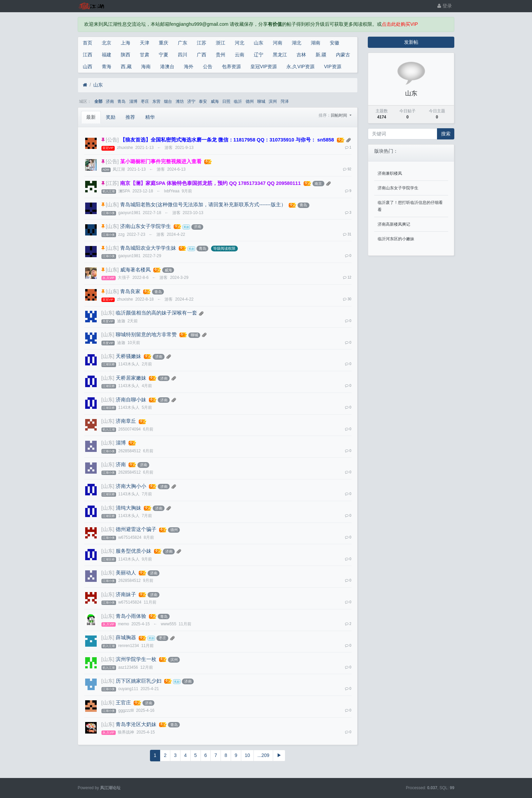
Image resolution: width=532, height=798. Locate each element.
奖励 (111, 117)
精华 (150, 117)
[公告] (112, 140)
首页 (88, 43)
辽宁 (259, 55)
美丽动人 (126, 573)
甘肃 (145, 55)
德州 (250, 101)
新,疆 (321, 55)
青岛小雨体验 (131, 616)
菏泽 (285, 101)
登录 (445, 6)
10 (247, 755)
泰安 (203, 101)
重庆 (164, 43)
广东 (183, 43)
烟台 (168, 101)
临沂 (238, 101)
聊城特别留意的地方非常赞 (146, 335)
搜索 (446, 134)
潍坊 (180, 101)
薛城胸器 (126, 638)
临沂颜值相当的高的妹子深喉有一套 (156, 313)
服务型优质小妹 (134, 551)
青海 (107, 66)
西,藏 (126, 66)
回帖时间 (339, 115)
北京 (107, 43)
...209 (263, 755)
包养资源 (231, 66)
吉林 (301, 55)
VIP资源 (333, 66)
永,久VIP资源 (300, 66)
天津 (145, 43)
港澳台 (167, 66)
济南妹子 (126, 594)
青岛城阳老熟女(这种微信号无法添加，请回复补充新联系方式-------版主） (203, 205)
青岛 (121, 101)
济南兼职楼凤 (390, 173)
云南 (240, 55)
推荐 (130, 117)
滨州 (273, 101)
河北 (240, 43)
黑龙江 (280, 55)
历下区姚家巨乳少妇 (139, 681)
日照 (226, 101)
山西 (88, 66)
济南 (110, 101)
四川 (183, 55)
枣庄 (145, 101)
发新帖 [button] (411, 42)
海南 (146, 66)
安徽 (335, 43)
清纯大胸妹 (128, 508)
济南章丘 (126, 421)
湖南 (316, 43)
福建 (107, 55)
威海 (215, 101)
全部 (98, 101)
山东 (259, 43)
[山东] (112, 205)
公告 (208, 66)
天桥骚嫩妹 (128, 356)
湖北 (297, 43)
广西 (202, 55)
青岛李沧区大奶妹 (136, 724)
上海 (126, 43)
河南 (278, 43)
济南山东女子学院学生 (146, 226)
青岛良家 (130, 291)
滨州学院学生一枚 (136, 659)
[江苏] (112, 183)
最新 (91, 117)
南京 (318, 184)
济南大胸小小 (131, 486)
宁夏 (164, 55)
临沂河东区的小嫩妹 (396, 239)
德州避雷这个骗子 (136, 529)
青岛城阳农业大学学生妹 (148, 248)
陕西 (126, 55)
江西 (88, 55)
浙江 (221, 43)
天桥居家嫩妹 (131, 378)
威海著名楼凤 (135, 270)
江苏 (202, 43)
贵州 (221, 55)
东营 (156, 101)
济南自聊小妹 (131, 400)
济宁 (191, 101)
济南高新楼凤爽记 (394, 224)
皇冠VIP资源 (264, 66)
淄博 (133, 101)
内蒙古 (343, 55)
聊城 (261, 101)
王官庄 (123, 703)
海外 (189, 66)
